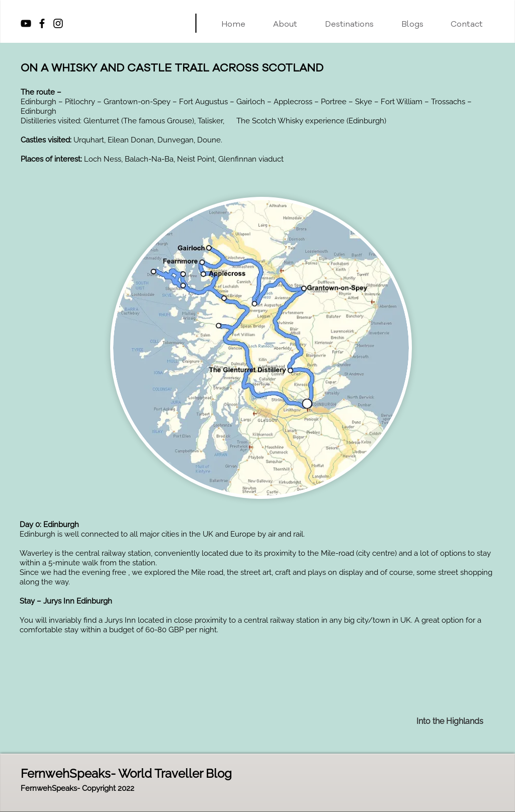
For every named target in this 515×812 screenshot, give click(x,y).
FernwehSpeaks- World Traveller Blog (126, 773)
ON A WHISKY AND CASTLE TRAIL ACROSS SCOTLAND (172, 68)
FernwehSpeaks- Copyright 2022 (77, 788)
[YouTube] (26, 23)
